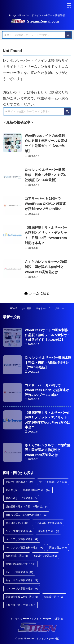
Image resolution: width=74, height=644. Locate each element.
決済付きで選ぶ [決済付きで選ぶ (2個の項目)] (48, 531)
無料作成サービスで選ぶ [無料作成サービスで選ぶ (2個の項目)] (21, 498)
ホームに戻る (37, 293)
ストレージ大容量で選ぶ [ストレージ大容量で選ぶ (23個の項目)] (22, 589)
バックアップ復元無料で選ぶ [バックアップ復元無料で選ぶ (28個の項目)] (24, 548)
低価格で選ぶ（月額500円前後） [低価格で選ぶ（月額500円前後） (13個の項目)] (26, 515)
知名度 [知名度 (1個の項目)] (11, 490)
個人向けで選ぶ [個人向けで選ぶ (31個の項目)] (17, 523)
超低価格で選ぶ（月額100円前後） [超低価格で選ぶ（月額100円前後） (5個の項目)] (27, 506)
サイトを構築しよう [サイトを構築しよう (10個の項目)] (53, 482)
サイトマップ (43, 308)
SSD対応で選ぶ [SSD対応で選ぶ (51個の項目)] (45, 556)
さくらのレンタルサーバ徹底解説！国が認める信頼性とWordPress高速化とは (46, 267)
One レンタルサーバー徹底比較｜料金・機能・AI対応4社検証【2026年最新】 (45, 175)
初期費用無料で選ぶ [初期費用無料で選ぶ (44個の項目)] (37, 490)
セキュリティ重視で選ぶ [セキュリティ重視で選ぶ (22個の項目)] (22, 580)
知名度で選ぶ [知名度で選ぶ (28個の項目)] (54, 597)
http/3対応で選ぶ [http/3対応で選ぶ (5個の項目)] (17, 556)
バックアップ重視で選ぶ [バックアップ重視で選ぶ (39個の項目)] (22, 539)
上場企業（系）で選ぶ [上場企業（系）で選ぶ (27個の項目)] (21, 605)
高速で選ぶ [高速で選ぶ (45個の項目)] (58, 548)
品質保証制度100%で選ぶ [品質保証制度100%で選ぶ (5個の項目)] (22, 597)
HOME (14, 308)
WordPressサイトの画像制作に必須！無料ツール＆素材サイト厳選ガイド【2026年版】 (48, 335)
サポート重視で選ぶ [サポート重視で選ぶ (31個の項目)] (19, 572)
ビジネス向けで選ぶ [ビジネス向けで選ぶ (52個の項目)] (48, 523)
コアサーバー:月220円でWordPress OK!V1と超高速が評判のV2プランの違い (45, 204)
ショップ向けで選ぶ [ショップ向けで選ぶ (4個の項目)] (19, 531)
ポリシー (59, 308)
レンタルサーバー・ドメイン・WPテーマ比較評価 (37, 619)
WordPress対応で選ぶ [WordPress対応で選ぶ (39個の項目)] (20, 564)
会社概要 (27, 308)
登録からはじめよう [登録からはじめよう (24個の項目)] (19, 482)
